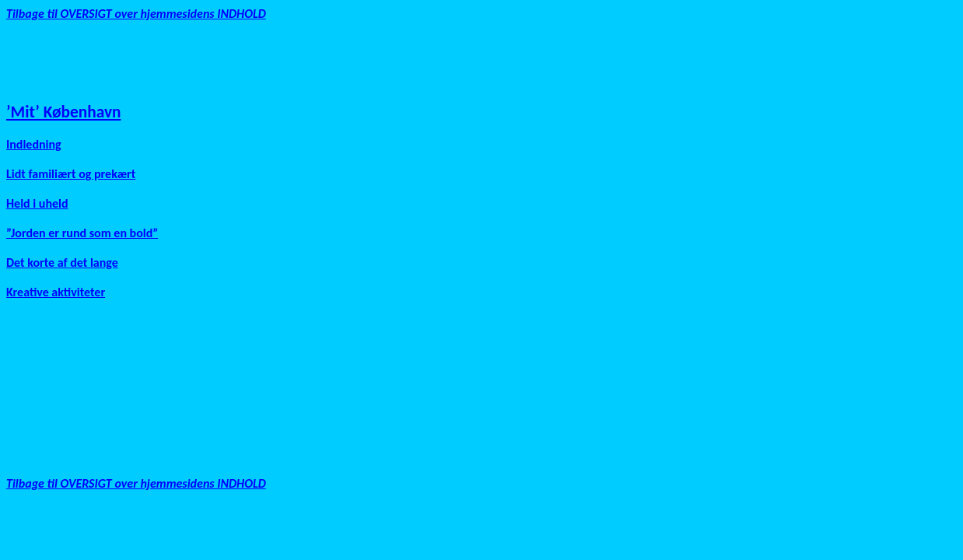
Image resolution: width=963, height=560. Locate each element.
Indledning (34, 144)
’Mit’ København (63, 112)
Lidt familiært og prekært (71, 174)
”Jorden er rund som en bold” (82, 233)
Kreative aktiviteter (56, 292)
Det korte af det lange (62, 262)
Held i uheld (37, 203)
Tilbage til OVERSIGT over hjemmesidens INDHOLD (136, 14)
